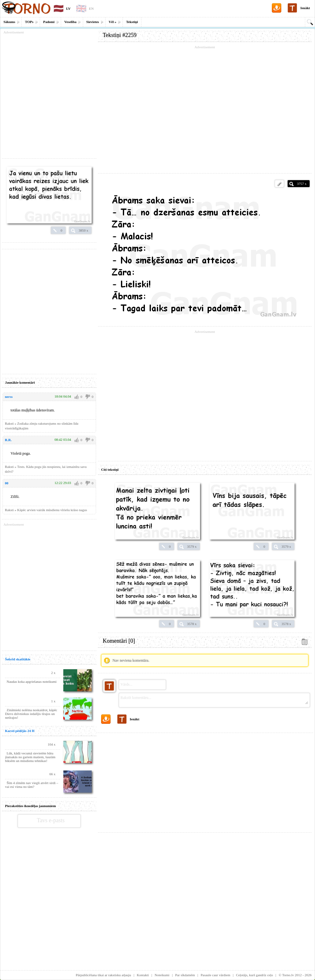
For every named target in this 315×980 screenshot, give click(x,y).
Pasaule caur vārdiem (215, 975)
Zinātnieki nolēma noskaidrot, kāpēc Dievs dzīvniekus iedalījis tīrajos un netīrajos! (31, 714)
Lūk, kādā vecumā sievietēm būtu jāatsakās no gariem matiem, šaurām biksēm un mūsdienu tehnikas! (30, 757)
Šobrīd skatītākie (18, 659)
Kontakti (143, 975)
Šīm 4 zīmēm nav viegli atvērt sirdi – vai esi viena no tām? (31, 785)
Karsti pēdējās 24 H (20, 731)
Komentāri (119, 641)
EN (91, 9)
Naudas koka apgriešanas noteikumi (32, 682)
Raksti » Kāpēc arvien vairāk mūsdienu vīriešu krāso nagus (46, 510)
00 (7, 483)
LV (68, 9)
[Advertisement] (205, 780)
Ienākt (305, 8)
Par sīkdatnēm (185, 975)
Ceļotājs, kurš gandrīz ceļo (254, 975)
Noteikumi (162, 975)
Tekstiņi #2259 (120, 35)
